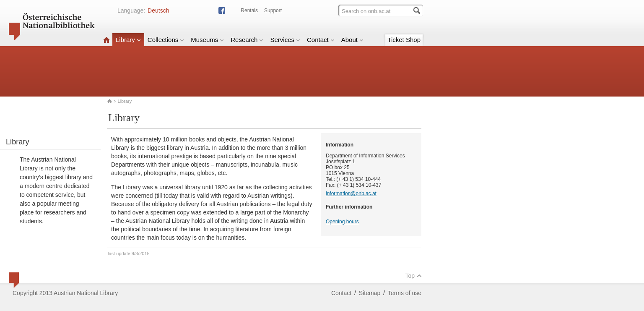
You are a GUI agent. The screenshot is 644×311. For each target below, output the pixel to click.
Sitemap (370, 293)
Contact (321, 40)
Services (285, 40)
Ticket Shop (404, 40)
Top (413, 276)
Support (273, 10)
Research (247, 40)
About (352, 40)
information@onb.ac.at (351, 193)
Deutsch (158, 10)
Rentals (249, 10)
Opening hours (342, 222)
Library (128, 40)
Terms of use (405, 293)
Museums (207, 40)
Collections (166, 40)
